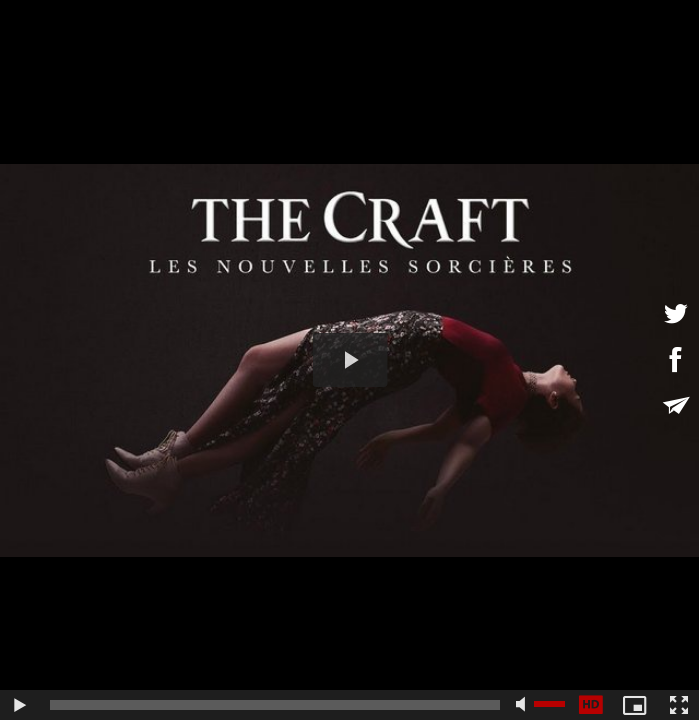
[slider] (275, 705)
